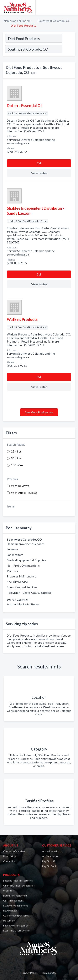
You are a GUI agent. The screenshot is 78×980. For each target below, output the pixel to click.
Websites (8, 891)
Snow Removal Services (22, 587)
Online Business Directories (19, 886)
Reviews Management (15, 906)
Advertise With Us (52, 851)
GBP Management (13, 901)
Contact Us (9, 861)
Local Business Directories (18, 881)
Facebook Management (16, 926)
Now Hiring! (10, 856)
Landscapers (15, 555)
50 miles (16, 458)
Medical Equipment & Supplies (26, 560)
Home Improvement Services (26, 544)
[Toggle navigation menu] (72, 7)
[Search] (69, 50)
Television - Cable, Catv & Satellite (29, 593)
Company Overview (14, 851)
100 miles (17, 465)
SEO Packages (11, 911)
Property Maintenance (22, 576)
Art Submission (51, 856)
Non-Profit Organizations (23, 565)
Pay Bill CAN (49, 866)
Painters (12, 571)
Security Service (17, 582)
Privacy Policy (29, 973)
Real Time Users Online (16, 931)
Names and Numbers (17, 21)
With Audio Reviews (24, 493)
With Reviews (20, 486)
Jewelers (13, 549)
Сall (39, 163)
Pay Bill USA (49, 861)
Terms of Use (49, 973)
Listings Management (15, 896)
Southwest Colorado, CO (54, 21)
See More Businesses (39, 412)
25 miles (16, 451)
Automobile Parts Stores (23, 604)
